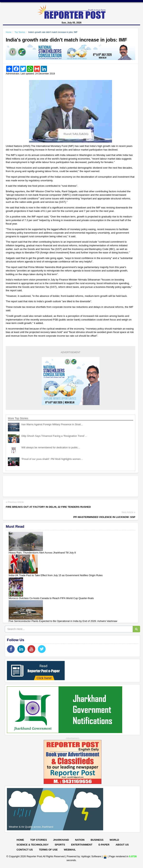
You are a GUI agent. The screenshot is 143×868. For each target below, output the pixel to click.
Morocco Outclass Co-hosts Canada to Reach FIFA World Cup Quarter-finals (51, 598)
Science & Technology (33, 845)
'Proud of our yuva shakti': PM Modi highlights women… (52, 459)
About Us (122, 845)
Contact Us (25, 850)
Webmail (70, 850)
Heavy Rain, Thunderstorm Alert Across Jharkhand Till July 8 (42, 553)
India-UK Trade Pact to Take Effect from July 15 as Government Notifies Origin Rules (56, 575)
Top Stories (20, 32)
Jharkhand (61, 840)
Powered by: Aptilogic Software (84, 857)
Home (9, 32)
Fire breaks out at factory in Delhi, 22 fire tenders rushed (48, 507)
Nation (80, 840)
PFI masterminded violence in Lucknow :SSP (104, 517)
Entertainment (82, 845)
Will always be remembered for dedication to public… (51, 447)
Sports (60, 845)
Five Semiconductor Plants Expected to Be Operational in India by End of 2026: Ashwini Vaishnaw (63, 621)
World (114, 840)
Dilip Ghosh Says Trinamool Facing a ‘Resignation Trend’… (54, 436)
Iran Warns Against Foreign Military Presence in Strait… (52, 424)
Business (97, 840)
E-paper (104, 845)
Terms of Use (48, 850)
